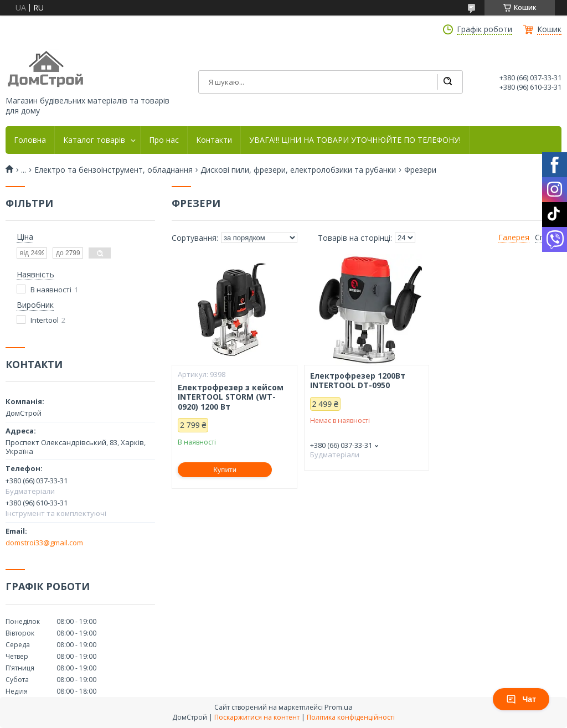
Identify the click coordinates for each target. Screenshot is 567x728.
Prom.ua (339, 707)
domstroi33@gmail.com (44, 543)
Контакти (214, 140)
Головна (30, 140)
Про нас (164, 140)
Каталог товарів (94, 140)
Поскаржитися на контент (257, 717)
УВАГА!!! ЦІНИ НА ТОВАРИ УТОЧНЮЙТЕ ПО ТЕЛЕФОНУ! (355, 140)
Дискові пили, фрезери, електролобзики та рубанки (298, 170)
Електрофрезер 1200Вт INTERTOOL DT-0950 (358, 381)
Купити (225, 470)
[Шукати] (447, 82)
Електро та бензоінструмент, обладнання (114, 170)
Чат (521, 699)
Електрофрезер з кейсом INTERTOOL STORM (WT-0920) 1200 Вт (231, 397)
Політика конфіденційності (351, 717)
